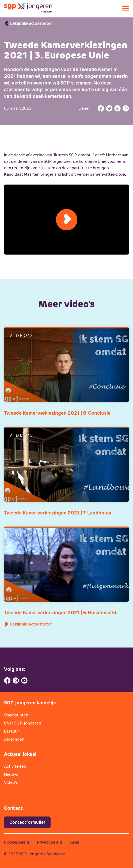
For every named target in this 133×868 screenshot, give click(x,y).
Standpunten (16, 715)
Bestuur (12, 731)
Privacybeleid (50, 842)
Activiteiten (15, 766)
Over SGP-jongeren (23, 723)
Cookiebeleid (16, 842)
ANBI (75, 842)
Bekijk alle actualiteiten (28, 23)
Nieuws (11, 774)
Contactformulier (27, 822)
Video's (11, 782)
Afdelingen (14, 739)
